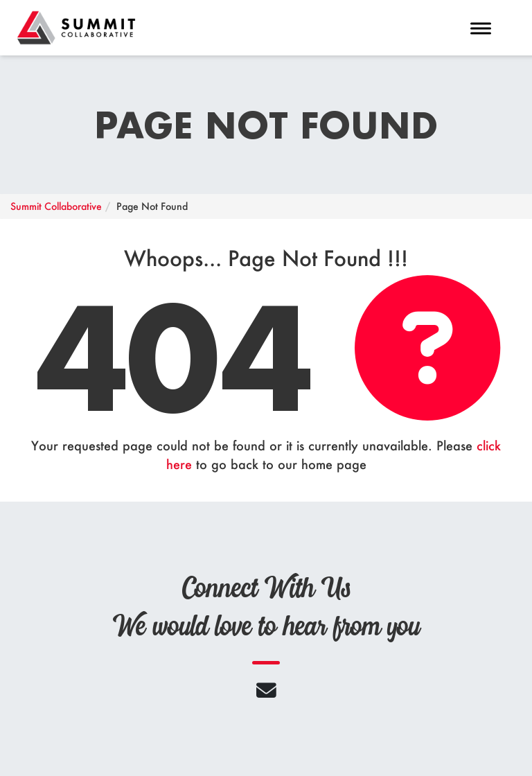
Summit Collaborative (56, 206)
